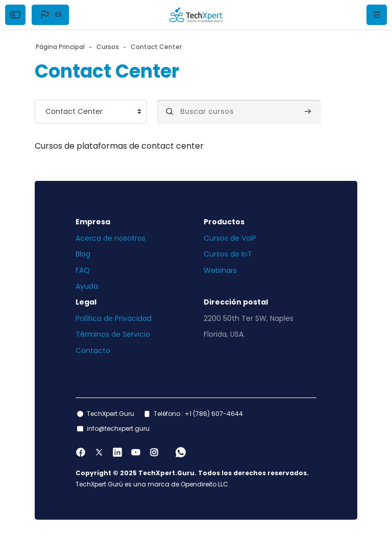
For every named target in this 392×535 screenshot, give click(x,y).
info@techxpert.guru (118, 428)
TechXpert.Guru (111, 414)
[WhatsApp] (181, 452)
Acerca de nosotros (111, 238)
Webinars (220, 270)
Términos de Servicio (113, 334)
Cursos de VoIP (230, 238)
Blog (83, 254)
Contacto (93, 351)
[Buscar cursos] (239, 112)
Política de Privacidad (114, 318)
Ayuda (87, 286)
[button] (50, 15)
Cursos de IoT (228, 254)
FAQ (83, 270)
